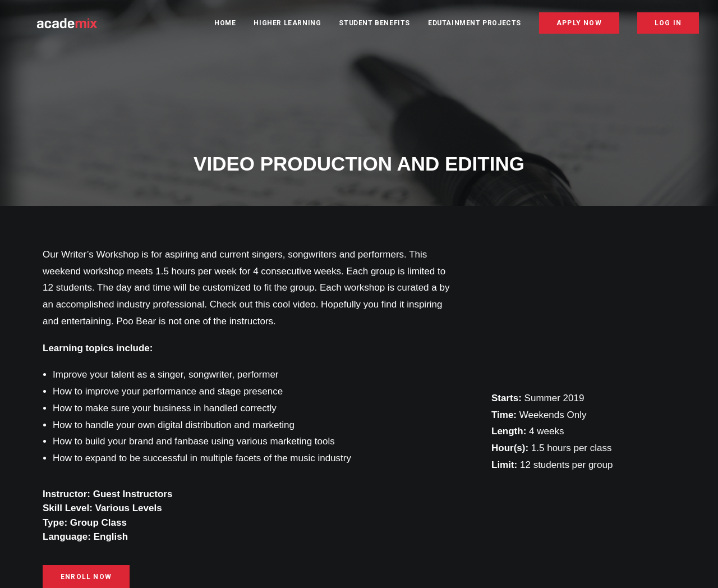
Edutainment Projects (475, 26)
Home (225, 26)
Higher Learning (287, 26)
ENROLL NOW (86, 575)
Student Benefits (374, 26)
